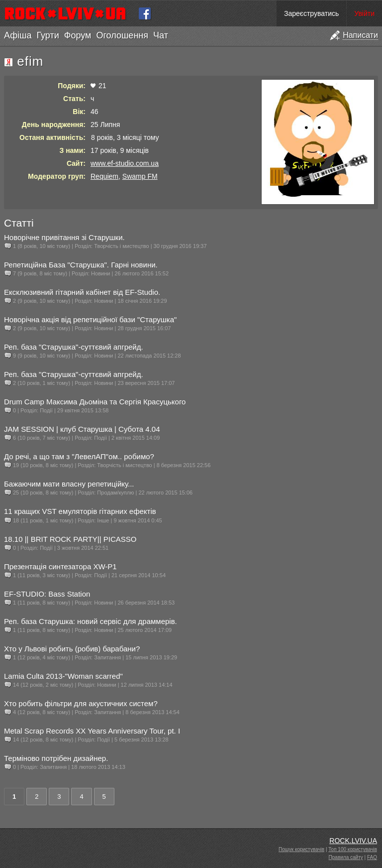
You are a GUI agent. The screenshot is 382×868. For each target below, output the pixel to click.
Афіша (18, 35)
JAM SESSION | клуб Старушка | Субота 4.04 (82, 429)
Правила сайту (346, 857)
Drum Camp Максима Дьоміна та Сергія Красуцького (95, 402)
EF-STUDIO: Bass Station (47, 594)
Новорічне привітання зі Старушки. (64, 237)
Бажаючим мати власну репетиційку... (69, 484)
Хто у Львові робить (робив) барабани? (72, 649)
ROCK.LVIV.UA (353, 841)
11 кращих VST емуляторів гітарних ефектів (80, 511)
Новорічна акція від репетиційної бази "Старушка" (90, 319)
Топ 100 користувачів (353, 849)
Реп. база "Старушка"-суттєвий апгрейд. (74, 347)
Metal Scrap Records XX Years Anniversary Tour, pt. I (92, 731)
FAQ (372, 857)
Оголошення (122, 35)
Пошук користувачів (301, 849)
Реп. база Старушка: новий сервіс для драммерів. (91, 621)
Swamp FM (140, 176)
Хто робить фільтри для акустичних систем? (81, 703)
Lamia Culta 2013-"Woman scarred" (63, 676)
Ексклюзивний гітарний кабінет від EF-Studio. (82, 292)
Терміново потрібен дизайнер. (56, 758)
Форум (78, 35)
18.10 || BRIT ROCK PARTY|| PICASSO (70, 539)
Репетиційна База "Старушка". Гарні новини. (81, 265)
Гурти (48, 35)
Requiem (104, 176)
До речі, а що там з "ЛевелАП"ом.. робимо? (79, 456)
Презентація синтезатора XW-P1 (60, 566)
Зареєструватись (311, 13)
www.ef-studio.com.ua (125, 163)
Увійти (364, 13)
